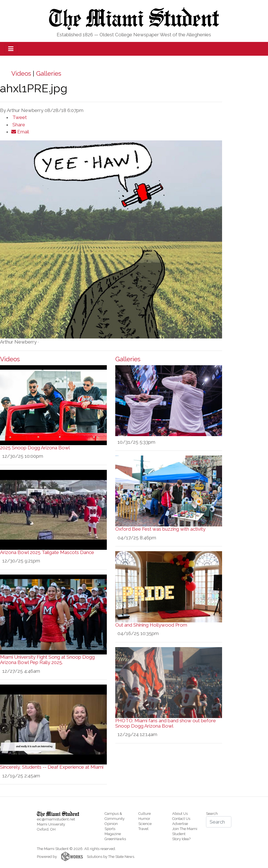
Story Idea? (181, 839)
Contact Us (181, 819)
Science (145, 824)
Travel (143, 829)
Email (20, 132)
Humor (144, 819)
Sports (110, 829)
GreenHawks (115, 839)
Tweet (19, 117)
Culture (145, 814)
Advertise (180, 824)
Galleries (49, 73)
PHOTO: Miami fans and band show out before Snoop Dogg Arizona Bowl (166, 723)
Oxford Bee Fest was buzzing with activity (160, 529)
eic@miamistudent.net (56, 819)
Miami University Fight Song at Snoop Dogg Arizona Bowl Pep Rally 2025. (47, 660)
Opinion (111, 824)
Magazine (113, 834)
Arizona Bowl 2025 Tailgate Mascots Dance (47, 552)
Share (18, 125)
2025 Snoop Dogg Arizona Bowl (35, 448)
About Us (180, 814)
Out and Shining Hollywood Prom (151, 625)
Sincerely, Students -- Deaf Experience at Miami (52, 767)
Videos (21, 73)
